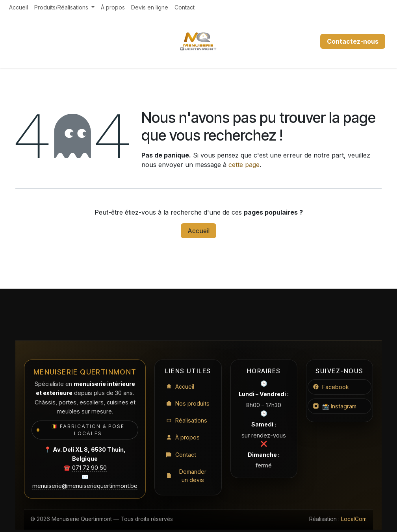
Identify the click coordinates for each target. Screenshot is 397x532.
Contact (181, 455)
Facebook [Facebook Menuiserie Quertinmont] (331, 387)
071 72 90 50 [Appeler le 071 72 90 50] (89, 468)
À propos (183, 438)
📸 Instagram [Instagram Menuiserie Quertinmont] (335, 406)
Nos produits (188, 403)
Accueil (198, 231)
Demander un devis (186, 477)
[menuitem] (19, 7)
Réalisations (186, 421)
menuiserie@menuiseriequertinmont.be (85, 486)
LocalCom (354, 519)
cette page (244, 165)
